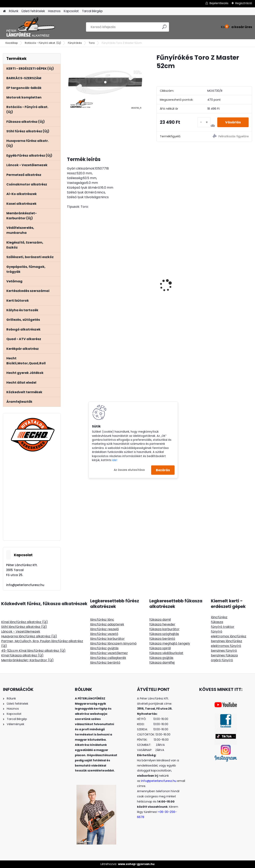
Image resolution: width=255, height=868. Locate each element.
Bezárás (163, 470)
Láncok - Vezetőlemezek (21, 631)
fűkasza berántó (162, 639)
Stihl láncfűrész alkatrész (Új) (24, 627)
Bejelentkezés (219, 3)
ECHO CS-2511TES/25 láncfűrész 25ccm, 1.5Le (182, 269)
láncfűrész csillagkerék (108, 658)
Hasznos (54, 11)
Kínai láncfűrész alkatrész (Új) (25, 622)
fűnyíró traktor (223, 627)
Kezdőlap (12, 43)
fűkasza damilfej (162, 663)
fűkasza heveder (162, 624)
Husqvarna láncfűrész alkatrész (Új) (29, 636)
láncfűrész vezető (104, 634)
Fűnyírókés (75, 43)
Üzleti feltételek (33, 11)
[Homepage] (4, 11)
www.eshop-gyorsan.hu (136, 864)
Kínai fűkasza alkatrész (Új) (22, 655)
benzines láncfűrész (227, 641)
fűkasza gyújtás (161, 658)
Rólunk (14, 11)
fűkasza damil (160, 620)
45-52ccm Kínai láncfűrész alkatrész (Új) (33, 651)
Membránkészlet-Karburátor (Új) (27, 660)
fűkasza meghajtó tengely (170, 643)
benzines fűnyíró (224, 651)
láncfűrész (219, 617)
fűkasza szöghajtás (164, 634)
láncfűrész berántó (105, 663)
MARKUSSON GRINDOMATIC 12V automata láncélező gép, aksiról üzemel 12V (228, 283)
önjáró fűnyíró (222, 660)
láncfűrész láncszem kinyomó (113, 643)
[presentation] (69, 278)
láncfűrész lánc (102, 620)
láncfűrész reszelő (104, 629)
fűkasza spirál (160, 648)
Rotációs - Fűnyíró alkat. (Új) (43, 43)
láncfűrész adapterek (107, 624)
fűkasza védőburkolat (166, 653)
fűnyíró (217, 631)
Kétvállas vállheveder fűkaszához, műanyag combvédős (134, 271)
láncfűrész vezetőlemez (109, 653)
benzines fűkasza (224, 655)
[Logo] (30, 27)
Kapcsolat (71, 11)
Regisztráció (244, 3)
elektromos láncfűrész (229, 636)
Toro (92, 43)
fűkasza (217, 622)
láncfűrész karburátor (107, 639)
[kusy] (204, 122)
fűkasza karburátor (164, 629)
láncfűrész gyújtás (104, 648)
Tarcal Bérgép (92, 11)
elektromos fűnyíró (226, 646)
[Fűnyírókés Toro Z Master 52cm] (105, 82)
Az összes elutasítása (129, 470)
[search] (164, 28)
